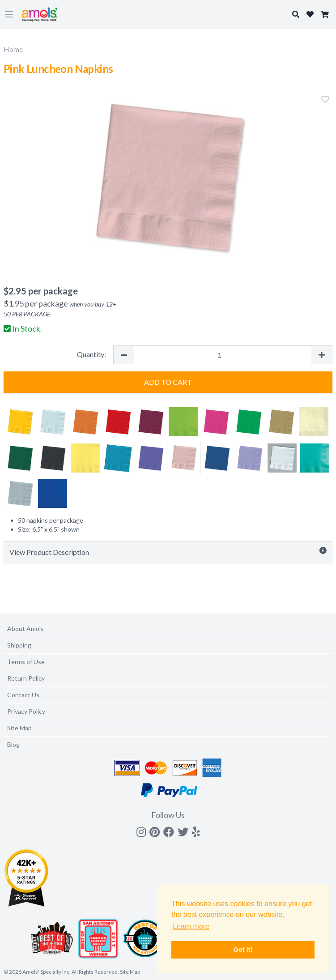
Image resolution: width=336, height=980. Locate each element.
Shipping (19, 645)
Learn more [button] (191, 927)
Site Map (19, 728)
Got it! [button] (243, 950)
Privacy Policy (26, 711)
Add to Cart (168, 382)
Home (13, 49)
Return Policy (26, 678)
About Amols (26, 628)
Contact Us (23, 695)
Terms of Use (26, 662)
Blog (13, 744)
